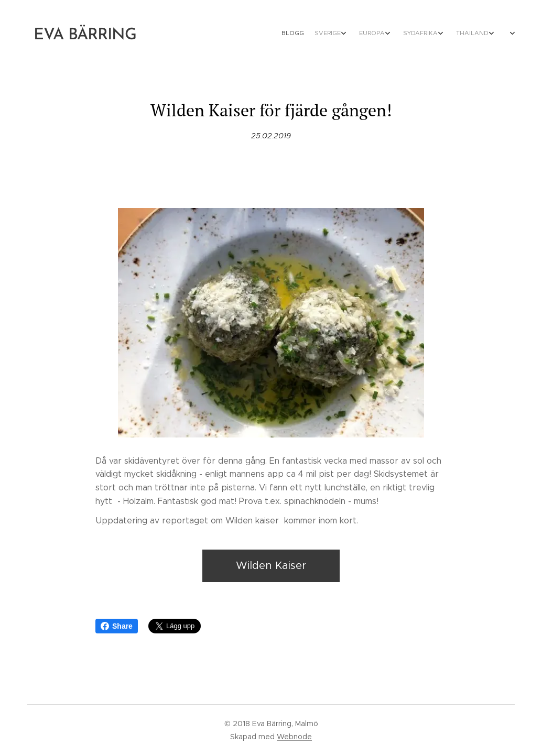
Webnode (294, 737)
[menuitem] (385, 34)
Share (117, 626)
